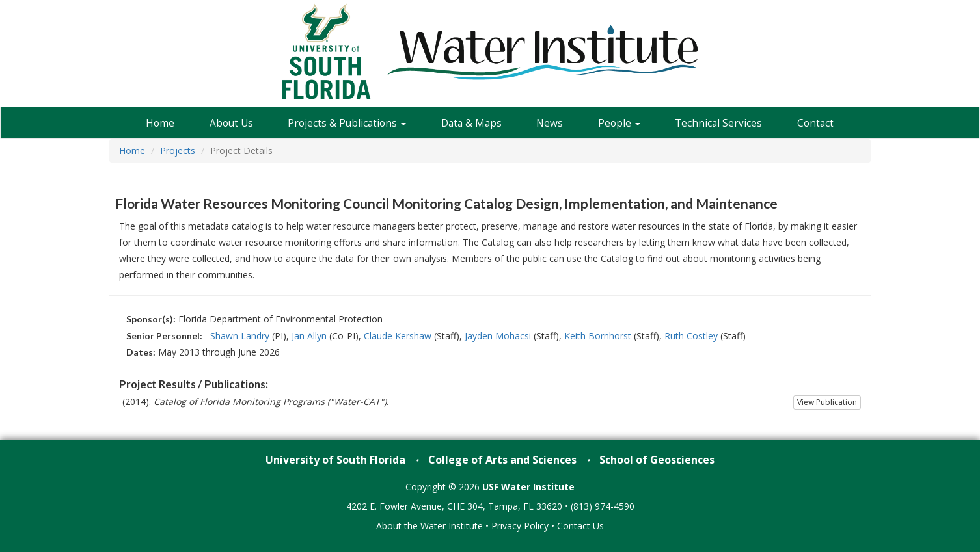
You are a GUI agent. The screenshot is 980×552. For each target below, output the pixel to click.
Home (160, 123)
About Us (231, 123)
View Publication (827, 402)
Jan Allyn (309, 336)
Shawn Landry (240, 336)
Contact (815, 123)
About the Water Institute (429, 526)
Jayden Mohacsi (498, 336)
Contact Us (580, 526)
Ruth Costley (691, 336)
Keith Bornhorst (598, 336)
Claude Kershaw (398, 336)
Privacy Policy (520, 526)
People (619, 123)
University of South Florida (335, 460)
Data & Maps (471, 123)
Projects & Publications (347, 123)
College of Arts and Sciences (502, 460)
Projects (178, 151)
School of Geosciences (657, 460)
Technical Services (718, 123)
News (550, 123)
